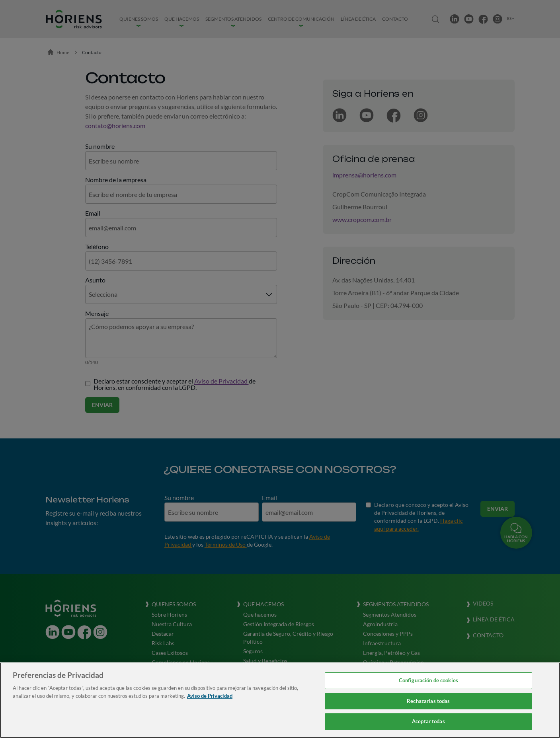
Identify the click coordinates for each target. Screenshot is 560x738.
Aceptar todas (428, 721)
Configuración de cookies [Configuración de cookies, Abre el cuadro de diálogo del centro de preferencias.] (428, 680)
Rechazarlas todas (428, 701)
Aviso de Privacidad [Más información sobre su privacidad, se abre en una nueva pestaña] (210, 696)
